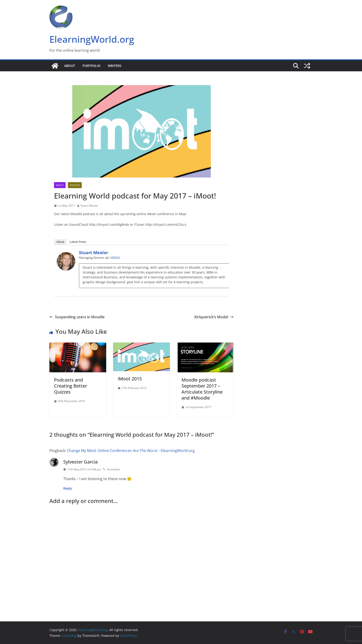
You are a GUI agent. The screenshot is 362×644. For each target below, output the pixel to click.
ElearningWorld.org (92, 39)
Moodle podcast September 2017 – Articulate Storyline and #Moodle (202, 389)
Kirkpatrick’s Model (214, 317)
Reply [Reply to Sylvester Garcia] (68, 488)
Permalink (111, 469)
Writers (115, 66)
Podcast (75, 185)
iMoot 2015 (130, 379)
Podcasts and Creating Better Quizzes (71, 386)
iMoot (60, 185)
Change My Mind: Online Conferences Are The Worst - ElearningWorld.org (131, 451)
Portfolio (91, 66)
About (70, 66)
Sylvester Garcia (80, 462)
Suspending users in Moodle (77, 317)
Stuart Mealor (89, 206)
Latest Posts (78, 242)
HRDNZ (115, 258)
